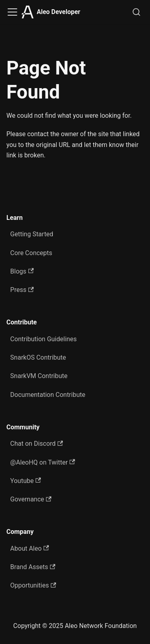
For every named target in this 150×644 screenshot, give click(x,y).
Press (22, 290)
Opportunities (33, 585)
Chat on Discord (37, 444)
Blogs (22, 271)
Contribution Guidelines (44, 339)
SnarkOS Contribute (38, 357)
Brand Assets (33, 567)
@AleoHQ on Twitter (43, 462)
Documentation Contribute (48, 395)
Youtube (26, 481)
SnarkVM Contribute (39, 376)
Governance (31, 499)
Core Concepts (31, 253)
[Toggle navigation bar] (12, 12)
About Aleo (30, 548)
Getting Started (32, 234)
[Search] (136, 12)
